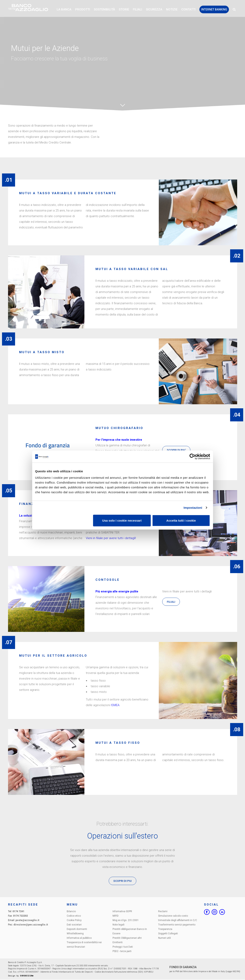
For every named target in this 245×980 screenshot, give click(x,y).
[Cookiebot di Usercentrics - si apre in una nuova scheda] (192, 457)
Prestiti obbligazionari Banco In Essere (130, 932)
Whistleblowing (75, 934)
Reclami (163, 912)
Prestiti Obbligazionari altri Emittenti (127, 940)
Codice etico (74, 916)
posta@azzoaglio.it (27, 920)
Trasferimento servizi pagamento (177, 925)
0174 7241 (18, 912)
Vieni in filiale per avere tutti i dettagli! (111, 538)
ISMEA (115, 705)
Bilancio (71, 912)
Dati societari (74, 925)
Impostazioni (193, 508)
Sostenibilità (104, 10)
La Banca (64, 10)
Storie (124, 10)
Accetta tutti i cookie (181, 520)
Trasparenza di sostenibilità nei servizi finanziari (84, 945)
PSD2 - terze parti (122, 951)
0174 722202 (20, 916)
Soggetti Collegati (168, 934)
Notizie (172, 10)
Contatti (188, 10)
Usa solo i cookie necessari (122, 520)
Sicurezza (154, 10)
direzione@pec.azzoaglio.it (31, 925)
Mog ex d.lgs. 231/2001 (126, 920)
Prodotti (83, 10)
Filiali (137, 10)
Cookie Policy (74, 920)
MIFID (116, 916)
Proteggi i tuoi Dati (123, 947)
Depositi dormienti (77, 929)
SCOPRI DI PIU (122, 881)
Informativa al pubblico (79, 938)
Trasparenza (165, 929)
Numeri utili (165, 938)
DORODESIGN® (27, 976)
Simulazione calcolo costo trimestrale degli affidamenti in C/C (178, 918)
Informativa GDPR (122, 912)
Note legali (118, 925)
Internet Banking (214, 10)
